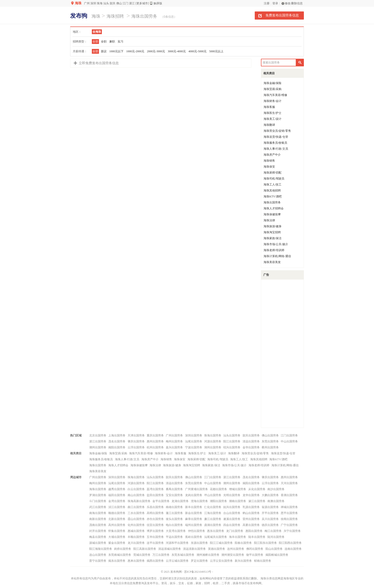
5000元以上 (216, 51)
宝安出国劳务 (174, 495)
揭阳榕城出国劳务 (277, 555)
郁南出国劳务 (263, 561)
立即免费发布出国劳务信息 (99, 63)
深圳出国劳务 (194, 435)
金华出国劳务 (251, 447)
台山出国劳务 (232, 513)
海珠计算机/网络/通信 (277, 256)
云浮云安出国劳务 (221, 561)
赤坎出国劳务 (155, 519)
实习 (120, 42)
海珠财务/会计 (273, 101)
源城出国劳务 (98, 543)
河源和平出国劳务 (177, 543)
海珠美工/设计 (273, 119)
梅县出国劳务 (98, 537)
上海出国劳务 (117, 435)
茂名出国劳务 (117, 441)
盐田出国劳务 (155, 495)
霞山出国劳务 (136, 519)
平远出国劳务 (174, 537)
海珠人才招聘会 (274, 208)
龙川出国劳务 (136, 543)
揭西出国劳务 (155, 561)
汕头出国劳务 (232, 435)
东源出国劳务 (199, 543)
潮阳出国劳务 (218, 501)
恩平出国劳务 (289, 513)
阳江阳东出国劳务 (265, 543)
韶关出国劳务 (251, 435)
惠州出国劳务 (155, 441)
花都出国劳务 (218, 489)
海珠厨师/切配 (273, 173)
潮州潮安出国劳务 (233, 555)
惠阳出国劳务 (254, 531)
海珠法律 (269, 220)
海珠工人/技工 (273, 185)
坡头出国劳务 (174, 519)
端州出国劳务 (194, 525)
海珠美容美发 (272, 262)
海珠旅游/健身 (273, 226)
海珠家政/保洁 (273, 238)
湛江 (132, 3)
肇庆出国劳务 (136, 441)
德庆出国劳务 (270, 525)
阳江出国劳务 (232, 441)
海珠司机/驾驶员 (274, 179)
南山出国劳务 (136, 495)
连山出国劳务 (98, 555)
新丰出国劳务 (194, 507)
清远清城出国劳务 (170, 549)
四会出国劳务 (232, 525)
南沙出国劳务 (276, 489)
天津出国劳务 (136, 435)
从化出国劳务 (257, 489)
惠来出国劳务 (136, 561)
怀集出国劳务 (117, 531)
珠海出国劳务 (213, 435)
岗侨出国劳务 (123, 549)
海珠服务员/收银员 (275, 143)
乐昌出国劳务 (155, 507)
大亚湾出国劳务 (176, 531)
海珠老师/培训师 (274, 250)
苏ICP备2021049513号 (198, 572)
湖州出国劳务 (213, 447)
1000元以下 (116, 51)
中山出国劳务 (289, 441)
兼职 (112, 42)
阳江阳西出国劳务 (290, 543)
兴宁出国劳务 (292, 531)
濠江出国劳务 (257, 501)
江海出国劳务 (213, 513)
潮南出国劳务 (238, 501)
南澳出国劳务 (276, 501)
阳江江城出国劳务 (221, 543)
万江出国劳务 (161, 555)
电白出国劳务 (174, 525)
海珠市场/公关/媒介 (276, 244)
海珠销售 (269, 161)
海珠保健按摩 (272, 214)
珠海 (100, 3)
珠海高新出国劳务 (139, 501)
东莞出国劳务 (270, 441)
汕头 (106, 3)
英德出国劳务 (217, 549)
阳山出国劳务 (274, 549)
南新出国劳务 (98, 519)
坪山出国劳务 (213, 495)
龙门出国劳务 (235, 531)
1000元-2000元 (135, 51)
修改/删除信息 (294, 3)
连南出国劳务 (293, 549)
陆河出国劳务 (276, 537)
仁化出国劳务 (213, 507)
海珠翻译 (269, 125)
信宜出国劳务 (155, 525)
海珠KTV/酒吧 (273, 196)
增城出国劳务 (238, 489)
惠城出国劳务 (136, 531)
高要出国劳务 (251, 525)
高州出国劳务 (117, 525)
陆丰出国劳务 (257, 537)
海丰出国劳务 (238, 537)
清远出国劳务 (251, 441)
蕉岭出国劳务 (194, 537)
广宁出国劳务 (289, 525)
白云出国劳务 (136, 489)
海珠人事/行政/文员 (276, 149)
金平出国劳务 (161, 501)
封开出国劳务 (98, 531)
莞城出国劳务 (142, 555)
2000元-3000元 (156, 51)
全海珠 (97, 32)
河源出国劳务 (213, 441)
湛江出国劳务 (98, 441)
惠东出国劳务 (216, 531)
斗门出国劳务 (98, 501)
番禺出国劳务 (174, 489)
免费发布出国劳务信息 (282, 15)
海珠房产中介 (272, 155)
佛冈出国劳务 (255, 549)
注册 (267, 3)
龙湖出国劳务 (180, 501)
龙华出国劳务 (251, 495)
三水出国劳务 (136, 513)
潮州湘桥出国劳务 (208, 555)
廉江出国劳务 (213, 519)
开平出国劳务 (270, 513)
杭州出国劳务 (155, 447)
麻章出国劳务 (194, 519)
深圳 (93, 3)
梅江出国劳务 (273, 531)
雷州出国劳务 (251, 519)
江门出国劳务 (289, 435)
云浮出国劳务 (136, 447)
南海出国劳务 (98, 513)
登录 (275, 3)
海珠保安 (269, 167)
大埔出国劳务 (117, 537)
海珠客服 (269, 107)
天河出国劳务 (289, 483)
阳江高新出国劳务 (145, 549)
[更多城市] (142, 3)
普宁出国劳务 (98, 561)
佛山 (119, 3)
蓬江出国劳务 (174, 513)
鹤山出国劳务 (251, 513)
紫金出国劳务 (117, 543)
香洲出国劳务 (289, 495)
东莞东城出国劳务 (183, 555)
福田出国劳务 (117, 495)
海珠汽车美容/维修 (275, 95)
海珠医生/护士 (273, 113)
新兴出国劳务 (243, 561)
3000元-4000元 (177, 51)
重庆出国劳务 (155, 435)
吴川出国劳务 (270, 519)
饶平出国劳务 (255, 555)
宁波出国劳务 (194, 447)
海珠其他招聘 (272, 191)
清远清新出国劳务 (194, 549)
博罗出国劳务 (155, 531)
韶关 (113, 3)
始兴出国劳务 (232, 507)
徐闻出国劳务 (289, 519)
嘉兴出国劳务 (174, 447)
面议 (104, 51)
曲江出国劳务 (136, 507)
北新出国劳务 (117, 519)
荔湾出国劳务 (155, 489)
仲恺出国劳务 (197, 531)
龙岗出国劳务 (194, 495)
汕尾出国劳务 (194, 441)
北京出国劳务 (98, 435)
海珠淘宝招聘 (272, 232)
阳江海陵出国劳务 (101, 549)
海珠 (78, 3)
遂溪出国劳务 (232, 519)
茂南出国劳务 (98, 525)
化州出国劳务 (136, 525)
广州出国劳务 (174, 435)
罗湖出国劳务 (98, 495)
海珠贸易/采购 (273, 89)
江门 (125, 3)
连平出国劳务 (155, 543)
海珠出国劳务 (144, 16)
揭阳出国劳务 (117, 447)
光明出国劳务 (232, 495)
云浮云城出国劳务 (177, 561)
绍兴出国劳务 (232, 447)
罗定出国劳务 (199, 561)
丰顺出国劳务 (136, 537)
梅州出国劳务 (174, 441)
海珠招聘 (115, 16)
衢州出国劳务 (270, 447)
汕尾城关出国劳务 (216, 537)
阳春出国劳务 (243, 543)
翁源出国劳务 (270, 507)
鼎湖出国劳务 (213, 525)
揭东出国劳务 (117, 561)
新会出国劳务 (194, 513)
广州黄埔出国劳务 (197, 489)
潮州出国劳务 (98, 447)
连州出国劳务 (236, 549)
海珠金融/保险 (273, 83)
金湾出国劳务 (117, 501)
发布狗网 (176, 572)
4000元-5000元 (197, 51)
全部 (95, 42)
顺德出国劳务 (117, 513)
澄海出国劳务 (199, 501)
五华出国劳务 (155, 537)
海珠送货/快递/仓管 (276, 137)
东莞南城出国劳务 (120, 555)
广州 (87, 3)
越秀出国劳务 (117, 489)
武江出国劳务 (98, 507)
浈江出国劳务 (117, 507)
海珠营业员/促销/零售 (277, 131)
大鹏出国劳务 (270, 495)
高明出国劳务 (155, 513)
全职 (104, 42)
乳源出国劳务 (251, 507)
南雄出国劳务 (174, 507)
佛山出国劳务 (270, 435)
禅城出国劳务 (289, 507)
